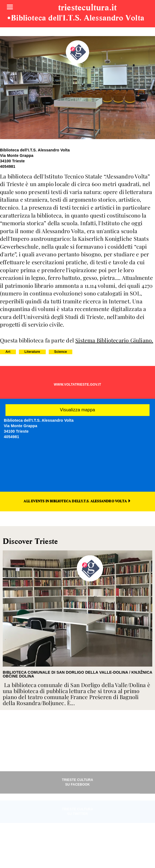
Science (61, 352)
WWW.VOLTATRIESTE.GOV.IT (78, 385)
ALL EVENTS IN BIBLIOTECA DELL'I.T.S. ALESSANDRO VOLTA (77, 501)
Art (8, 352)
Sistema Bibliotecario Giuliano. (114, 340)
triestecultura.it (87, 8)
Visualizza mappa (77, 410)
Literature (32, 352)
